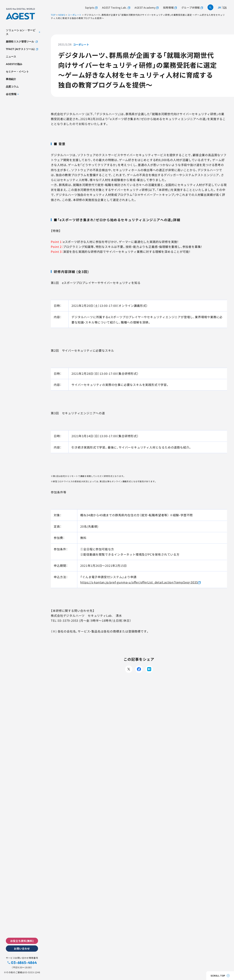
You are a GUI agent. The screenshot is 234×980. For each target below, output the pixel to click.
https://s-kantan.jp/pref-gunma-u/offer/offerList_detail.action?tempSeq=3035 (139, 582)
